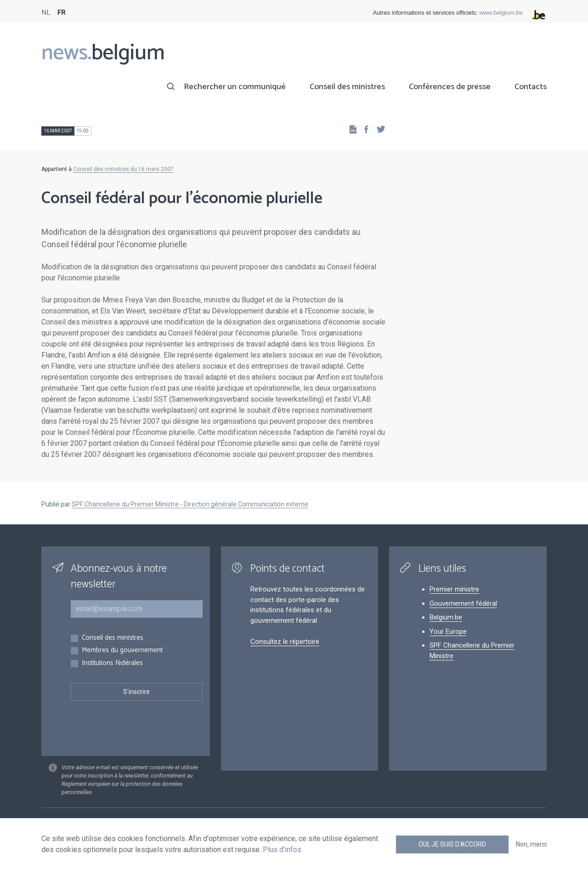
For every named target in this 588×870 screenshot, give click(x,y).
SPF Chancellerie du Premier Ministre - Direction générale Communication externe (190, 504)
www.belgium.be (501, 13)
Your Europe (448, 631)
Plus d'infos (282, 850)
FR (62, 13)
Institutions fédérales (112, 663)
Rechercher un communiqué (235, 87)
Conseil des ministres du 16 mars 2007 (123, 169)
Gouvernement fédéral (463, 603)
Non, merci (531, 844)
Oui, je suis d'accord (452, 844)
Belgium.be (446, 617)
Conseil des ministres (347, 87)
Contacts (531, 87)
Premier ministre (454, 589)
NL (46, 13)
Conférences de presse (450, 87)
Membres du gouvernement (122, 651)
